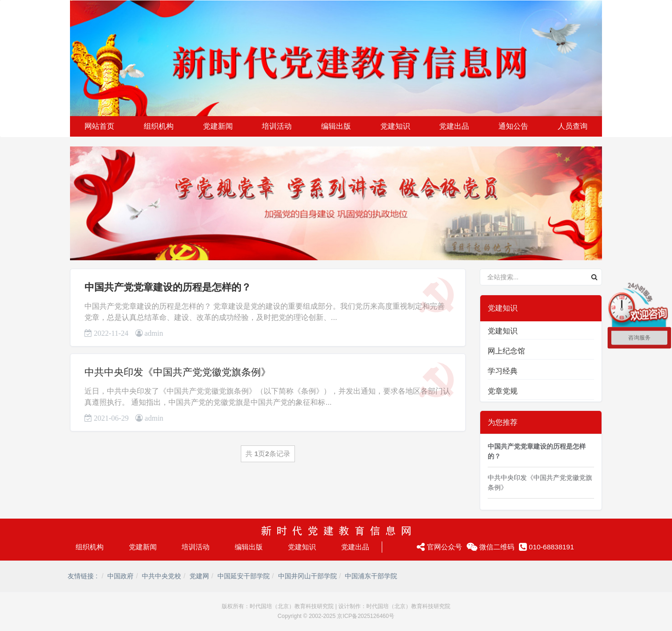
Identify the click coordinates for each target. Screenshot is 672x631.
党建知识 (503, 331)
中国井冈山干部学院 (308, 576)
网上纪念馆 (506, 351)
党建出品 (355, 547)
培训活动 (196, 547)
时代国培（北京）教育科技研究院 (292, 606)
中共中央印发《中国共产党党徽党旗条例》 (178, 372)
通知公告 (513, 126)
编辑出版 (249, 547)
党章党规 (503, 391)
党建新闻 (143, 547)
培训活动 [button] (277, 126)
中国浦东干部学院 (371, 576)
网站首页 (99, 126)
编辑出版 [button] (336, 126)
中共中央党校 (161, 576)
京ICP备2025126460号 (366, 616)
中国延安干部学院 (244, 576)
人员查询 (573, 126)
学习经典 (503, 371)
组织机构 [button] (159, 126)
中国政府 (120, 576)
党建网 (199, 576)
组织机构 (90, 547)
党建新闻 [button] (218, 126)
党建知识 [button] (395, 126)
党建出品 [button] (454, 126)
